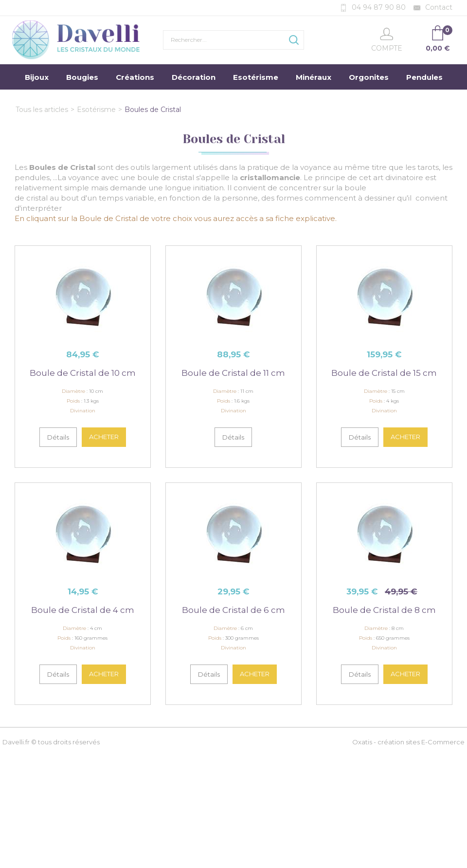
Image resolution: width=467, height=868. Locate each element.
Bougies (82, 77)
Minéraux (314, 77)
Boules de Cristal (153, 110)
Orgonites (369, 77)
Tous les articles (42, 110)
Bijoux (37, 77)
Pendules (424, 77)
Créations (135, 77)
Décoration (194, 77)
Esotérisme (256, 77)
